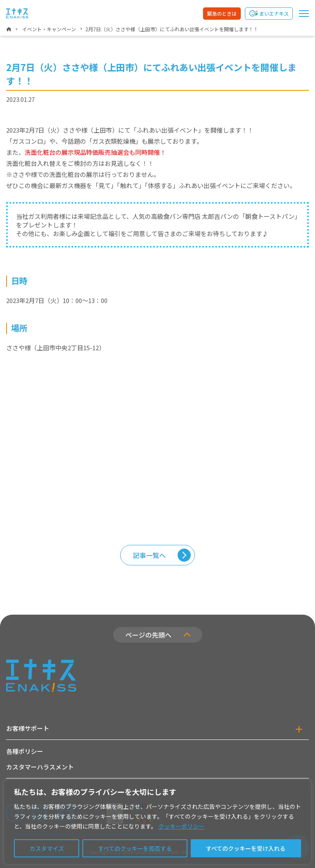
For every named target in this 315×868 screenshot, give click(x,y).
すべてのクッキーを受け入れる (246, 848)
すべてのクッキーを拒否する (135, 848)
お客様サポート (28, 728)
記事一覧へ (149, 555)
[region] (157, 822)
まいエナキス (274, 13)
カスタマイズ (47, 848)
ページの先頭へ (148, 635)
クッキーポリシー (181, 826)
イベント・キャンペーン (49, 29)
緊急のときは (222, 13)
